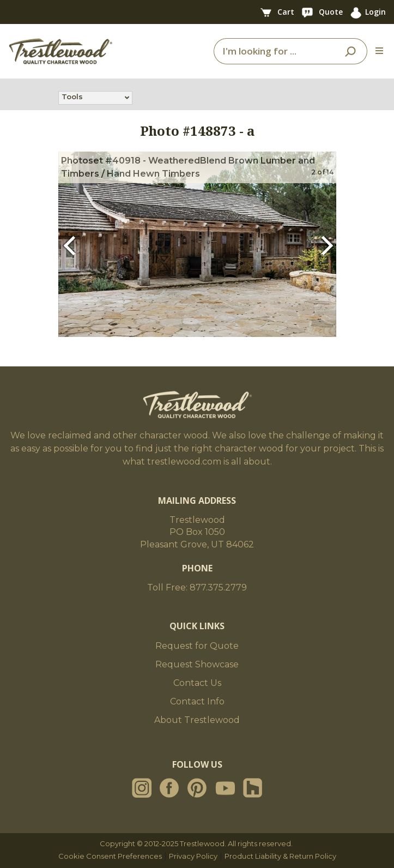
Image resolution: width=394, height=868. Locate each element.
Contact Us (197, 683)
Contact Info (197, 701)
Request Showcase (197, 664)
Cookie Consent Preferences (110, 856)
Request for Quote (197, 646)
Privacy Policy (193, 856)
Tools (72, 98)
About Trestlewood (197, 720)
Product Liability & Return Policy (280, 856)
